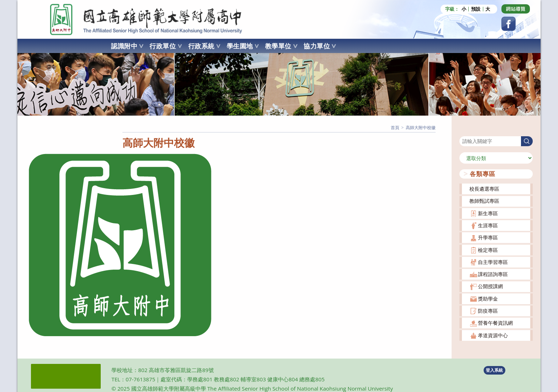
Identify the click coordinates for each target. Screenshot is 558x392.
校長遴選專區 (484, 189)
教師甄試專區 (484, 201)
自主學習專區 (493, 262)
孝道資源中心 (493, 335)
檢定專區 (488, 250)
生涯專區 (488, 225)
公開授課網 (490, 286)
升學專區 (488, 237)
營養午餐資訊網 (495, 323)
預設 (476, 9)
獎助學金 (488, 299)
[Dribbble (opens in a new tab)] (516, 9)
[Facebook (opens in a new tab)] (509, 24)
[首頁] (395, 128)
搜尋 (464, 131)
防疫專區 (488, 311)
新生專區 (488, 213)
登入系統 (494, 370)
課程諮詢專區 (493, 274)
